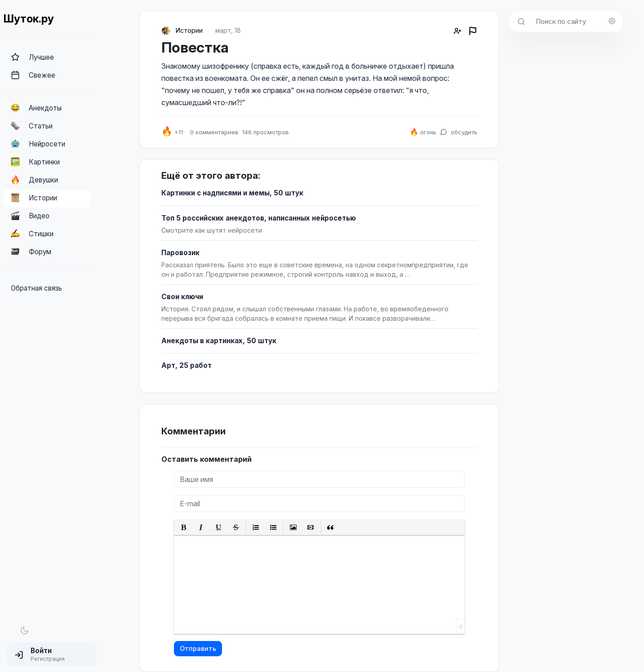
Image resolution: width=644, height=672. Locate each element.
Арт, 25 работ (187, 365)
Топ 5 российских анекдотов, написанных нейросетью (259, 218)
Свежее (33, 75)
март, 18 (228, 30)
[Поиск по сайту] (576, 21)
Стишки (32, 234)
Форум (31, 252)
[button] (52, 654)
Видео (30, 216)
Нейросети (38, 144)
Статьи (32, 126)
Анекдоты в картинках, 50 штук (219, 341)
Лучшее (32, 57)
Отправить (198, 648)
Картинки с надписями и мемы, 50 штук (232, 193)
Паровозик (180, 253)
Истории (34, 198)
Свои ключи (182, 297)
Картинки (35, 162)
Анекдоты (36, 108)
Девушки (34, 180)
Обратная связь (36, 288)
